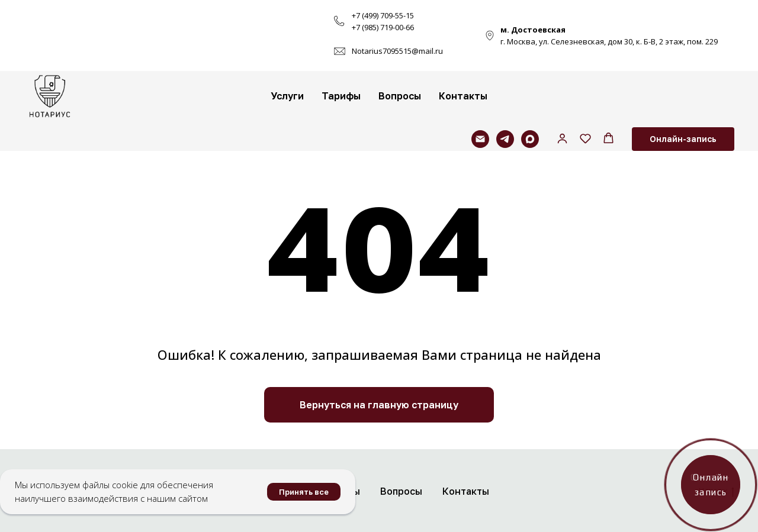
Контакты (463, 96)
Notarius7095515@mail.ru (397, 51)
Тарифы (341, 96)
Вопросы (400, 96)
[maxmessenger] (530, 139)
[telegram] (505, 139)
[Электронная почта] (480, 139)
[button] (562, 138)
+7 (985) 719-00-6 (381, 27)
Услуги (287, 96)
